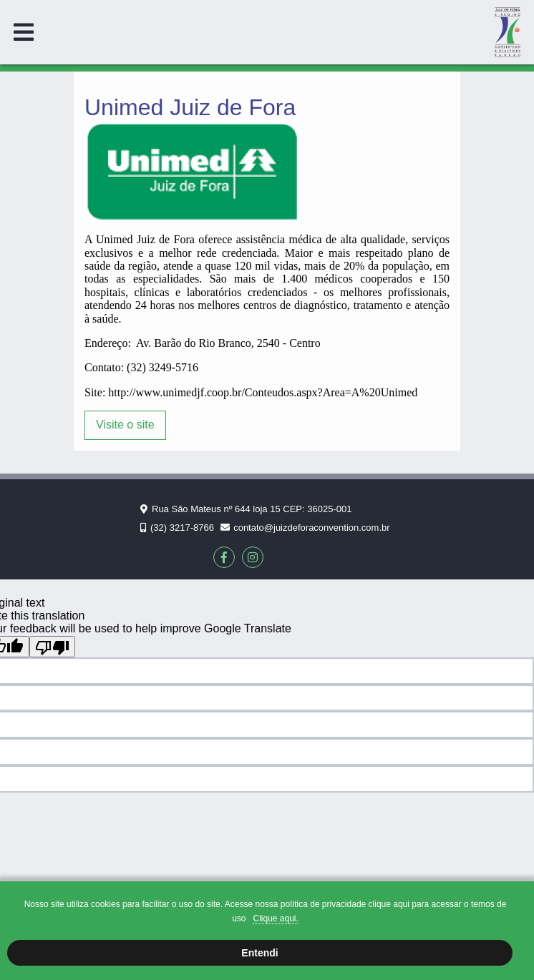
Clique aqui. (275, 918)
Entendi (259, 953)
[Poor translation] (52, 647)
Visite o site (125, 425)
